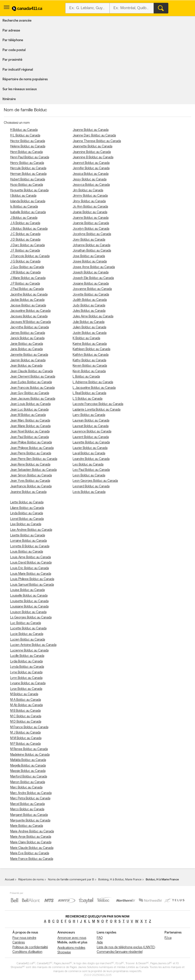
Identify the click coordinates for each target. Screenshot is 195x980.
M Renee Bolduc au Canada (29, 749)
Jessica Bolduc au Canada (91, 174)
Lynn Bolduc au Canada (26, 678)
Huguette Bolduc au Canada (29, 190)
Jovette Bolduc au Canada (91, 295)
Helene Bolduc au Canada (28, 146)
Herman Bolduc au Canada (28, 174)
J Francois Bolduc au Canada (30, 256)
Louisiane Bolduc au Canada (29, 607)
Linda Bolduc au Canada (27, 513)
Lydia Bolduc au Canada (26, 662)
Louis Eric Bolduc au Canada (29, 568)
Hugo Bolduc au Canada (27, 185)
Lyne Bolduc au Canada (26, 672)
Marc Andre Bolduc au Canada (31, 793)
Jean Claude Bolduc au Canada (31, 371)
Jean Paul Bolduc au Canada (29, 437)
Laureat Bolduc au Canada (91, 426)
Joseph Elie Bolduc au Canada (93, 278)
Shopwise (64, 952)
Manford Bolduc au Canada (29, 777)
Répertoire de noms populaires (25, 79)
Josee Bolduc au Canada (90, 262)
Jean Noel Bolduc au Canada (30, 432)
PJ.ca (168, 938)
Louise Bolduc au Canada (27, 590)
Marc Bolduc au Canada (26, 788)
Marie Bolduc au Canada (27, 826)
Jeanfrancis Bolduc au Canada (31, 486)
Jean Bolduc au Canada (26, 366)
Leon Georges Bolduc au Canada (95, 481)
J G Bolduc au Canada (25, 262)
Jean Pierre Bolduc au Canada (31, 453)
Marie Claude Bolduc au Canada (32, 848)
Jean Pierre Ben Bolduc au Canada (34, 459)
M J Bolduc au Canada (25, 733)
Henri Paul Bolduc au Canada (30, 157)
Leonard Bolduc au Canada (91, 486)
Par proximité (12, 60)
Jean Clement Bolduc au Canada (33, 377)
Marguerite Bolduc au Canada (30, 821)
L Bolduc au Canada (86, 377)
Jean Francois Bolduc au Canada (32, 388)
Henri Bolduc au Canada (26, 152)
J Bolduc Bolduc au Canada (29, 229)
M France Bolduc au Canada (29, 727)
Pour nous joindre (24, 938)
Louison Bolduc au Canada (28, 612)
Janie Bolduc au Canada (27, 344)
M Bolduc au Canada (24, 694)
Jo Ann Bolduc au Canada (90, 207)
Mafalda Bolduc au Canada (28, 760)
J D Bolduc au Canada (25, 240)
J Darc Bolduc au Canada (27, 245)
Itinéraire (9, 99)
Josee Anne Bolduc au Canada (94, 267)
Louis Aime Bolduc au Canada (30, 557)
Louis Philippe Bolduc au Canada (32, 579)
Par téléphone (13, 40)
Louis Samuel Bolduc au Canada (32, 585)
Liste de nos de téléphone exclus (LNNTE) (126, 947)
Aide (100, 943)
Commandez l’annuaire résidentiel (120, 952)
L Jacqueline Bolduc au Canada (94, 388)
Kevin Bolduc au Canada (89, 371)
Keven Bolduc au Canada (90, 366)
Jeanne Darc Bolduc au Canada (94, 136)
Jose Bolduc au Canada (89, 256)
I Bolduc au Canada (23, 196)
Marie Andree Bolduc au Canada (32, 831)
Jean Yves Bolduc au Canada (30, 481)
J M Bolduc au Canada (25, 273)
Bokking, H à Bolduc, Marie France (120, 880)
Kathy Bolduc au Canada (89, 360)
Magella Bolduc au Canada (28, 766)
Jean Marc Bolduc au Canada (30, 421)
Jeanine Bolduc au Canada (28, 492)
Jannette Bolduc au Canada (29, 355)
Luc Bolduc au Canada (26, 623)
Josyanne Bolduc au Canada (92, 289)
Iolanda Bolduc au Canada (28, 201)
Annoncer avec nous (72, 938)
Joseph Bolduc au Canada (91, 273)
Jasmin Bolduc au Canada (28, 360)
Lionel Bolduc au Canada (27, 519)
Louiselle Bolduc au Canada (29, 596)
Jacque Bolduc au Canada (28, 306)
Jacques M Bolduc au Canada (30, 322)
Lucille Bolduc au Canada (27, 656)
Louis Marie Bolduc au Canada (31, 574)
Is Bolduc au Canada (24, 207)
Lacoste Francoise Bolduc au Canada (98, 404)
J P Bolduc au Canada (25, 284)
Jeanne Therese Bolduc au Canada (97, 141)
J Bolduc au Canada (24, 218)
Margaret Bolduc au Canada (29, 815)
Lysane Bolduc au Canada (28, 683)
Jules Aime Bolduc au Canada (93, 316)
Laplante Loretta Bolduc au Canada (96, 410)
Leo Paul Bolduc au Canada (91, 470)
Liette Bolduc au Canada (27, 502)
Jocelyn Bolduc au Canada (91, 229)
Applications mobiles (71, 948)
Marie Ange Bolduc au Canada (31, 837)
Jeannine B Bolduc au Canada (93, 157)
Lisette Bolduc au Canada (28, 535)
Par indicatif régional (18, 70)
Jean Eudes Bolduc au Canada (31, 382)
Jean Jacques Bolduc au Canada (33, 399)
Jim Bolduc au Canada (88, 190)
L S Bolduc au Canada (87, 399)
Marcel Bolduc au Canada (27, 804)
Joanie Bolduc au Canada (90, 212)
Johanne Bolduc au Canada (91, 245)
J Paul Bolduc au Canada (27, 289)
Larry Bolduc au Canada (89, 415)
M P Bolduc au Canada (25, 744)
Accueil (9, 880)
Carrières (19, 943)
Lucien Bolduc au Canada (28, 640)
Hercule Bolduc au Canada (28, 168)
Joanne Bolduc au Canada (91, 218)
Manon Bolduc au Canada (28, 782)
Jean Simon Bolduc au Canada (31, 476)
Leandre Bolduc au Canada (91, 459)
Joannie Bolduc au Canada (91, 223)
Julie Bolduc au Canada (88, 322)
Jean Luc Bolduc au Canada (29, 410)
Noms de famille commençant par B (71, 880)
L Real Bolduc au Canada (89, 393)
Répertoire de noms (31, 880)
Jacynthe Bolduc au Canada (29, 327)
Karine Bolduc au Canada (90, 344)
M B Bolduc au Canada (25, 711)
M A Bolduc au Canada (26, 700)
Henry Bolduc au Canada (27, 163)
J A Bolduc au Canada (25, 223)
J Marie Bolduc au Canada (28, 278)
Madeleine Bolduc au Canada (30, 755)
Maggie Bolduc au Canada (28, 771)
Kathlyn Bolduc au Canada (91, 355)
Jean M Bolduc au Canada (28, 415)
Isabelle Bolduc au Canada (28, 212)
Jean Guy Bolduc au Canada (30, 393)
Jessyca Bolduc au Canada (91, 185)
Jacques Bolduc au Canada (29, 316)
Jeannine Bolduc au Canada (92, 152)
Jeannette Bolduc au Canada (92, 146)
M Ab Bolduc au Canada (26, 705)
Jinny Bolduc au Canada (89, 201)
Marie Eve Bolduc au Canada (30, 853)
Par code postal (14, 50)
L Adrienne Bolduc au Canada (93, 382)
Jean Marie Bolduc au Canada (30, 426)
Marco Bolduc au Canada (27, 809)
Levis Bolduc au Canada (89, 492)
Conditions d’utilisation (27, 952)
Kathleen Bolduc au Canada (91, 349)
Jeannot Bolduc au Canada (91, 163)
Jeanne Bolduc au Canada (91, 130)
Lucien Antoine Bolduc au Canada (33, 645)
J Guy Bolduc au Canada (27, 267)
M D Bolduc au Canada (26, 722)
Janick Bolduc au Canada (27, 338)
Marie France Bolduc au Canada (32, 859)
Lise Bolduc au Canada (26, 524)
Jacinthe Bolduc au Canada (29, 295)
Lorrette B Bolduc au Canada (30, 546)
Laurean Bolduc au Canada (91, 421)
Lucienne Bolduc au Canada (29, 651)
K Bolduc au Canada (86, 338)
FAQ (100, 938)
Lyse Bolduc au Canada (26, 689)
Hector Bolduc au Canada (28, 141)
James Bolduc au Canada (28, 333)
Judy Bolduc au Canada (89, 306)
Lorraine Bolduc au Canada (28, 541)
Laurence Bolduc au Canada (92, 432)
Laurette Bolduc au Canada (91, 442)
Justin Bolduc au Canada (90, 333)
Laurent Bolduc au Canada (91, 437)
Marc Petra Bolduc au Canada (30, 798)
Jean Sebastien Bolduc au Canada (33, 470)
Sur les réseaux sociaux (20, 89)
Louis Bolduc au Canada (27, 552)
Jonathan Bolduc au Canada (92, 251)
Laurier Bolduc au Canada (90, 448)
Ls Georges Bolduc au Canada (31, 618)
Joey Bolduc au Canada (89, 240)
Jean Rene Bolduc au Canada (30, 465)
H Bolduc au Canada (24, 130)
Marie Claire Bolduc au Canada (31, 842)
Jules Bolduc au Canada (89, 311)
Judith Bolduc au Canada (90, 300)
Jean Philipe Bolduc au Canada (31, 442)
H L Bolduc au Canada (25, 136)
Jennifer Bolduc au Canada (91, 168)
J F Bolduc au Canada (25, 251)
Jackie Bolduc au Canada (27, 300)
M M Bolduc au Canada (26, 738)
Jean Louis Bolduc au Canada (30, 404)
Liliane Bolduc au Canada (27, 508)
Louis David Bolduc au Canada (31, 563)
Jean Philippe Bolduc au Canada (32, 448)
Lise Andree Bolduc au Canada (31, 530)
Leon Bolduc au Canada (89, 476)
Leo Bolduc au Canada (88, 465)
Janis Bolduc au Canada (26, 349)
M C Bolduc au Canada (26, 716)
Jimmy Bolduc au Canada (90, 196)
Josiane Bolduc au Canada (91, 284)
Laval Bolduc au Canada (89, 453)
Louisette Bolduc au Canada (29, 601)
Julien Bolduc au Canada (89, 327)
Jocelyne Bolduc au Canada (92, 234)
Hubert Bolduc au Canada (28, 180)
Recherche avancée (17, 21)
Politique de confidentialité (30, 947)
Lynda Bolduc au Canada (27, 667)
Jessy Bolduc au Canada (90, 180)
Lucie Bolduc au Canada (27, 634)
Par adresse (11, 31)
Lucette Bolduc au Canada (28, 628)
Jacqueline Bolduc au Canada (30, 311)
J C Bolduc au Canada (25, 234)
